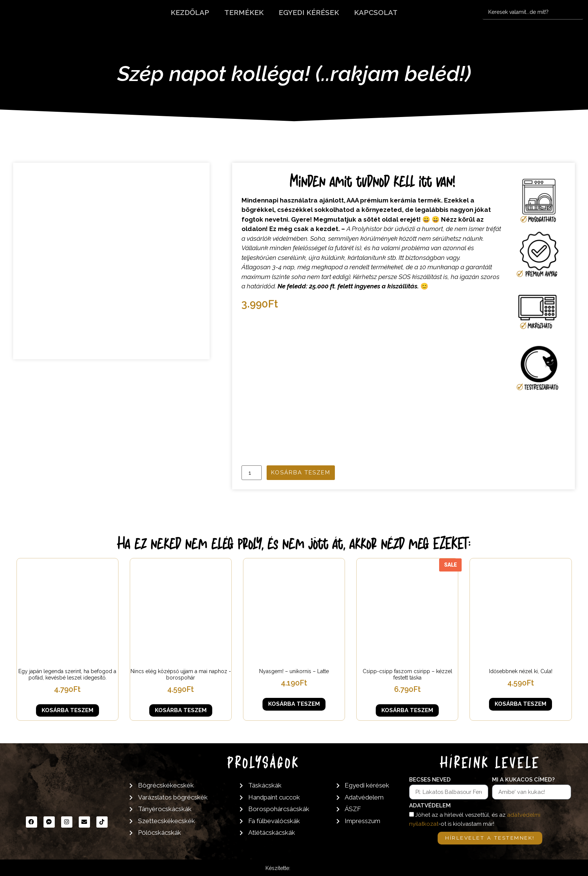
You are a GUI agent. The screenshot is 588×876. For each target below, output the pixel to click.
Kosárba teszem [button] (67, 710)
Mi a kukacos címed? (523, 780)
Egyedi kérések (309, 12)
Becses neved (430, 780)
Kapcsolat (376, 12)
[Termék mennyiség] (252, 473)
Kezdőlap (190, 12)
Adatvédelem (430, 806)
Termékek (244, 12)
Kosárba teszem (301, 472)
